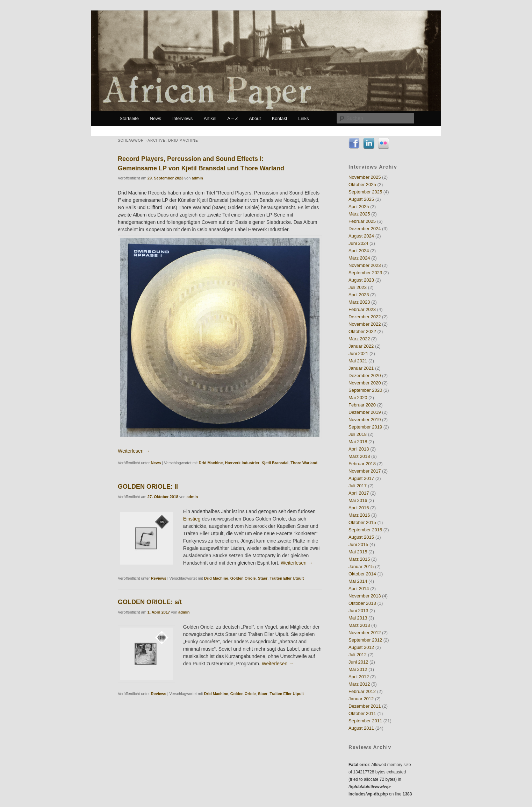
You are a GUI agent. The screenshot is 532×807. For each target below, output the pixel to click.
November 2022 (365, 324)
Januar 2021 (361, 368)
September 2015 (365, 530)
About (255, 118)
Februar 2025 (362, 221)
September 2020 (365, 390)
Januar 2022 (361, 346)
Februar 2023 (362, 309)
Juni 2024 (358, 243)
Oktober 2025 (362, 185)
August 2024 (361, 236)
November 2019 (365, 420)
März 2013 (359, 625)
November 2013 (365, 596)
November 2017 (365, 471)
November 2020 (365, 383)
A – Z (232, 118)
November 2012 (365, 633)
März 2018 (359, 456)
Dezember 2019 (365, 412)
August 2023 (361, 280)
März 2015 (359, 559)
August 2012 (361, 647)
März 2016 (359, 515)
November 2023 (365, 265)
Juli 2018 (358, 434)
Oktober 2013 (362, 603)
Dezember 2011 (365, 706)
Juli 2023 (358, 287)
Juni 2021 (358, 353)
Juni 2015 (358, 544)
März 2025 (359, 214)
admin (197, 178)
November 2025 (365, 177)
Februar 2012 (362, 691)
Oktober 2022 (362, 331)
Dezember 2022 (365, 317)
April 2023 (359, 295)
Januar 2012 (361, 699)
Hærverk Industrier (242, 463)
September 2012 (365, 640)
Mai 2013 (358, 618)
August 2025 (361, 199)
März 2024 (359, 258)
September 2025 (365, 192)
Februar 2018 (362, 464)
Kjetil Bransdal (275, 463)
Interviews (183, 118)
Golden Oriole (243, 578)
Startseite (129, 118)
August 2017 (361, 478)
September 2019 (365, 427)
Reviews (159, 578)
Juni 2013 (358, 611)
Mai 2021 (358, 361)
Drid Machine (211, 463)
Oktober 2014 (362, 574)
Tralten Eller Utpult (287, 578)
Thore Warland (304, 463)
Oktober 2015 (362, 522)
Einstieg (192, 519)
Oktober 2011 (362, 713)
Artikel (210, 118)
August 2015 (361, 537)
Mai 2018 (358, 442)
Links (303, 118)
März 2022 (359, 339)
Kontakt (280, 118)
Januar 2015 (361, 567)
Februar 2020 (362, 405)
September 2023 (365, 273)
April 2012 (359, 677)
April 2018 (359, 449)
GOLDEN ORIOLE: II (148, 487)
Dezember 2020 (365, 376)
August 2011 (361, 728)
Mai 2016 (358, 500)
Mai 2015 (358, 552)
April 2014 (359, 589)
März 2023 (359, 302)
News (156, 118)
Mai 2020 (358, 398)
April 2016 (359, 508)
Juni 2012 (358, 662)
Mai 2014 (358, 581)
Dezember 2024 (365, 229)
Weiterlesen (134, 451)
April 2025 (359, 207)
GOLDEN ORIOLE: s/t (150, 602)
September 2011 (365, 721)
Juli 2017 (358, 486)
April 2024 (359, 251)
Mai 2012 (358, 669)
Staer (263, 578)
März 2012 (359, 684)
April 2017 (359, 493)
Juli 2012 (358, 655)
